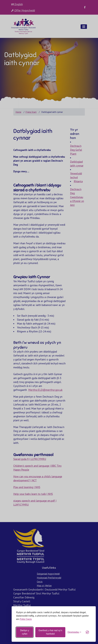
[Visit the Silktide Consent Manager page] (87, 632)
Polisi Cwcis (26, 619)
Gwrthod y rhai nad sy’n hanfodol (50, 632)
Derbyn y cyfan (25, 632)
